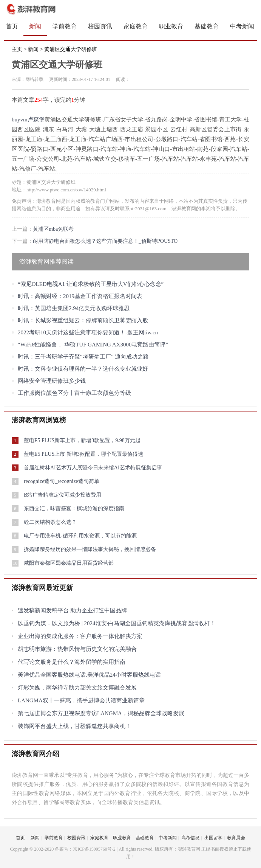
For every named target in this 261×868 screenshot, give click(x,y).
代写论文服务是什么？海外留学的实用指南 (72, 662)
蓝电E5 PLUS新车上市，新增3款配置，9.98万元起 (82, 440)
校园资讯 (100, 26)
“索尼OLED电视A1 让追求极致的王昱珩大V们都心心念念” (91, 284)
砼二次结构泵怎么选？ (50, 522)
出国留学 (213, 838)
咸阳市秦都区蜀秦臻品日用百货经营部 (69, 563)
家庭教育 (136, 26)
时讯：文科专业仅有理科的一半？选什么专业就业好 (83, 369)
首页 (12, 26)
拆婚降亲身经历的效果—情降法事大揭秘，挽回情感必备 (90, 549)
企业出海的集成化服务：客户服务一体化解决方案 (80, 636)
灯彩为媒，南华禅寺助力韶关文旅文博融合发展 (77, 688)
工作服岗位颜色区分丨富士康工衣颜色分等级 (74, 393)
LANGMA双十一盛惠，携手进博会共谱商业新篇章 (81, 700)
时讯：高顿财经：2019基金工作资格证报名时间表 (80, 296)
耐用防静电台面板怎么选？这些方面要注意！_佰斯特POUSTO (105, 241)
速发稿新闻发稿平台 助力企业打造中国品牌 (72, 610)
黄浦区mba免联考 (53, 229)
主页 (17, 49)
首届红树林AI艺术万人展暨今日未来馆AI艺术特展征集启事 (93, 468)
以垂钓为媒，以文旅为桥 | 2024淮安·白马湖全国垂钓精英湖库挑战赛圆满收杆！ (117, 623)
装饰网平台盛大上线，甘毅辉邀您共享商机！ (74, 726)
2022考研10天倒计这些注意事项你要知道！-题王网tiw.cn (88, 332)
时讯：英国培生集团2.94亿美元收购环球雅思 (74, 308)
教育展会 (236, 838)
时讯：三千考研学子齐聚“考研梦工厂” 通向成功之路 (83, 357)
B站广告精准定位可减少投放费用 (63, 495)
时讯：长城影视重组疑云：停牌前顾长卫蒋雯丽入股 (83, 320)
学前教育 (65, 26)
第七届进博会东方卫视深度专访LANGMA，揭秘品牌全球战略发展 (101, 713)
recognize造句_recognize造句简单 (62, 481)
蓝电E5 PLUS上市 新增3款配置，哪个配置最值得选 (83, 454)
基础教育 (207, 26)
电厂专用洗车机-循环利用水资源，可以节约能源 (80, 536)
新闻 (35, 26)
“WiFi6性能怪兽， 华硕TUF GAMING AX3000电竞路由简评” (93, 345)
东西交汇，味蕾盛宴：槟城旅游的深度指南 (74, 509)
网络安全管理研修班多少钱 (52, 381)
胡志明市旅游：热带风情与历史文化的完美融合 (77, 649)
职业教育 (171, 26)
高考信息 (190, 838)
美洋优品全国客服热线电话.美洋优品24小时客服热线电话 (89, 675)
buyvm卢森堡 (28, 120)
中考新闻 (242, 26)
